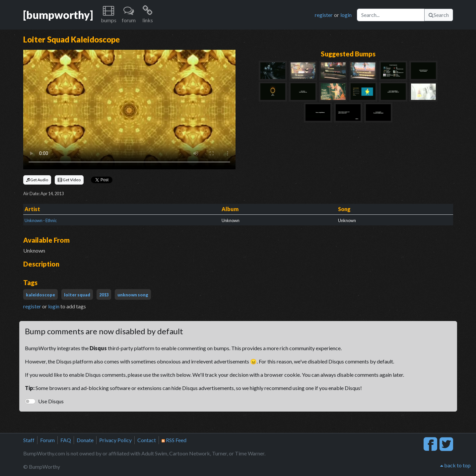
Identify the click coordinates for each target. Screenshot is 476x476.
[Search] (391, 15)
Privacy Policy (115, 440)
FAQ (66, 440)
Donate (85, 440)
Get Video (69, 180)
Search (439, 15)
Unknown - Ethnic (41, 220)
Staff (29, 440)
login (346, 15)
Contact (147, 440)
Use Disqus (51, 401)
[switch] (30, 401)
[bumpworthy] (58, 15)
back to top (455, 465)
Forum (47, 440)
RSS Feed (174, 440)
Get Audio (37, 180)
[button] (109, 15)
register (324, 15)
